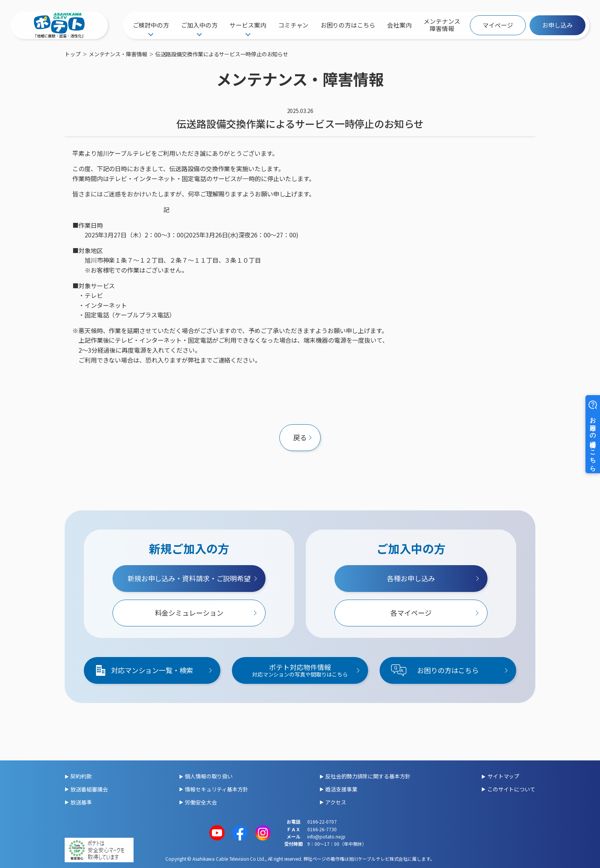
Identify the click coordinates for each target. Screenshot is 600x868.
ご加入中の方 (199, 25)
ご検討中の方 (151, 25)
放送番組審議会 (89, 789)
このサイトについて (511, 789)
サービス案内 (248, 25)
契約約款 (81, 776)
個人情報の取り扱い (209, 776)
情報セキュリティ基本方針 (217, 789)
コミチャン (293, 25)
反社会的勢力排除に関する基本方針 (368, 776)
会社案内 (399, 25)
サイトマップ (503, 776)
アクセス (336, 802)
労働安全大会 (201, 802)
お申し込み (558, 25)
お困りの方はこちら (348, 25)
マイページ (498, 25)
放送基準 (81, 802)
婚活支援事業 (341, 789)
